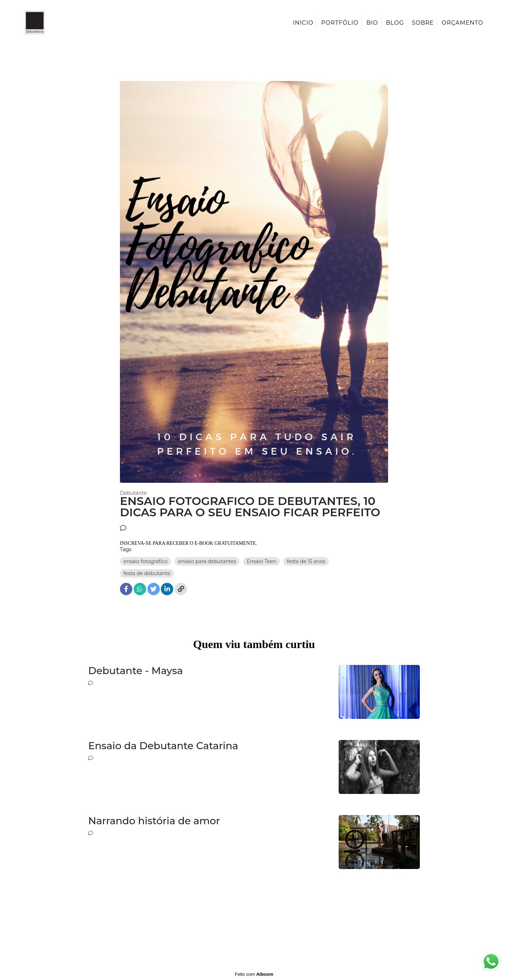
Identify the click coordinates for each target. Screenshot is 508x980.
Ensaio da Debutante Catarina (163, 746)
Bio (372, 23)
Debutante (133, 493)
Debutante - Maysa (135, 671)
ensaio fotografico (146, 561)
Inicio (303, 23)
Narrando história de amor (154, 821)
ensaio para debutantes (207, 561)
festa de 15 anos (306, 561)
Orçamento (462, 23)
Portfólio (340, 23)
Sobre (423, 23)
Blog (395, 23)
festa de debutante (147, 573)
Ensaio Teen (261, 561)
